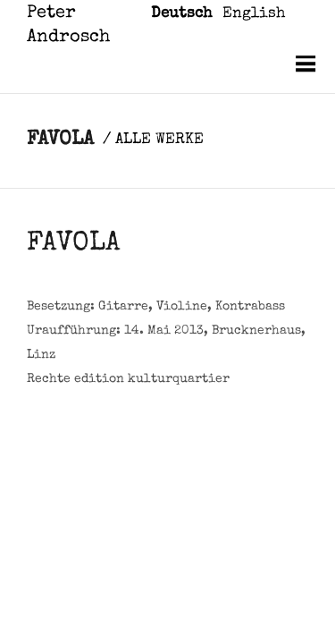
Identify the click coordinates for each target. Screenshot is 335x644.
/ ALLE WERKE (153, 140)
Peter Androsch (68, 25)
